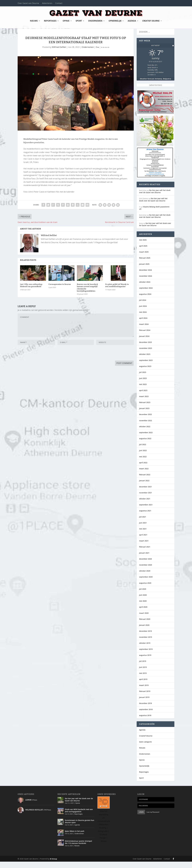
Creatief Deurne (151, 23)
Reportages (50, 23)
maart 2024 (144, 331)
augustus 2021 (145, 517)
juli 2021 (143, 523)
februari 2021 (145, 553)
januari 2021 (144, 559)
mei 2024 (143, 318)
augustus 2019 (145, 662)
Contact (59, 3)
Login (141, 818)
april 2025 (143, 252)
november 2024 (146, 282)
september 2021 (146, 511)
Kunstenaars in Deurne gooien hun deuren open (80, 828)
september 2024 (146, 294)
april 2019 (143, 686)
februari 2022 (145, 481)
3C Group (53, 865)
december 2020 (145, 565)
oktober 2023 (145, 361)
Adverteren (47, 3)
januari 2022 (144, 487)
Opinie (66, 23)
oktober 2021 (145, 505)
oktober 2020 (145, 577)
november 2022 (146, 427)
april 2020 (143, 613)
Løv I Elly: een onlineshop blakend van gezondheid (31, 292)
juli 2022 (143, 451)
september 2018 (146, 716)
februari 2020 (145, 625)
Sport (79, 23)
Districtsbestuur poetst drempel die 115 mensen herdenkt (78, 848)
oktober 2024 (145, 288)
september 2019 (146, 656)
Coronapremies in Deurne (60, 291)
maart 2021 (144, 547)
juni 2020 (143, 601)
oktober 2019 (145, 649)
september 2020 (146, 583)
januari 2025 (144, 270)
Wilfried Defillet (59, 53)
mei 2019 (143, 680)
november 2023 (146, 355)
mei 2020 (143, 607)
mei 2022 (143, 463)
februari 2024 (145, 337)
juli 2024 (143, 306)
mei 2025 (143, 246)
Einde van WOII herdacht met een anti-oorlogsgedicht (79, 817)
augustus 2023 (145, 373)
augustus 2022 (145, 445)
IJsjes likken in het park (75, 837)
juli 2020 (143, 595)
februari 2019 (145, 698)
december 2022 (145, 421)
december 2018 (145, 710)
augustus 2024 (145, 300)
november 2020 (146, 571)
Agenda (132, 23)
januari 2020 (144, 631)
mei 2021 (143, 535)
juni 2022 (143, 457)
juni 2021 (143, 529)
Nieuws (34, 23)
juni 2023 (143, 385)
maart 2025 (144, 258)
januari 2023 (144, 415)
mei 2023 (143, 391)
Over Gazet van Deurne (28, 3)
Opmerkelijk (115, 23)
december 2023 (145, 349)
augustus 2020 (145, 589)
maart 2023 (144, 403)
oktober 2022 (145, 433)
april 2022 (143, 469)
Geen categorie (145, 748)
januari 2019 (144, 704)
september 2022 (146, 439)
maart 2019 (144, 692)
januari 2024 (144, 343)
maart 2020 (144, 619)
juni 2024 (143, 312)
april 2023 (143, 397)
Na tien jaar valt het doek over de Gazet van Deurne (155, 198)
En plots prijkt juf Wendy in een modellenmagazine (117, 292)
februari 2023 (145, 409)
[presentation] (36, 360)
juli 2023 (143, 379)
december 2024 (145, 276)
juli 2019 (143, 668)
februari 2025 (145, 264)
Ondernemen (95, 23)
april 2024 (143, 324)
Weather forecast (156, 85)
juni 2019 (143, 674)
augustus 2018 (145, 722)
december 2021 (145, 493)
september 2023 (146, 367)
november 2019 (146, 643)
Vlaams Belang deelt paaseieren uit (154, 214)
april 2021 (143, 541)
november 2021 (146, 499)
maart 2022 (144, 475)
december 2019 (145, 637)
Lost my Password (153, 818)
